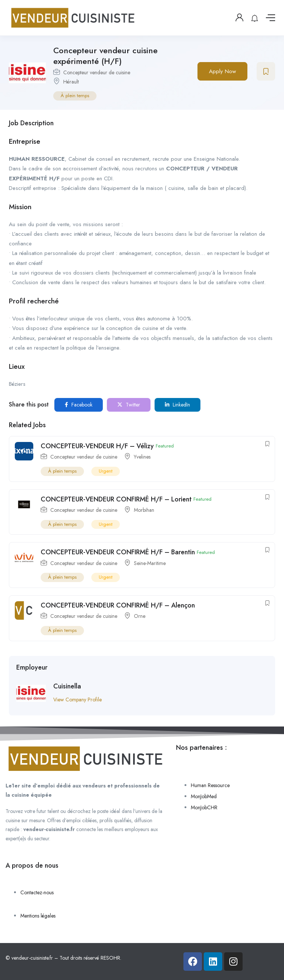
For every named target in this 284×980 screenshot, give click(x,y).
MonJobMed (204, 796)
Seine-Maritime (150, 563)
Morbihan (144, 510)
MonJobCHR (204, 807)
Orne (140, 616)
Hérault (71, 82)
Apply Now (222, 71)
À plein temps (75, 96)
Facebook (79, 405)
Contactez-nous (37, 892)
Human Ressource (210, 785)
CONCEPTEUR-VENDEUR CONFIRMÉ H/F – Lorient (116, 499)
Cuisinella (67, 686)
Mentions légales (38, 916)
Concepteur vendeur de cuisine (97, 72)
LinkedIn (177, 405)
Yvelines (142, 457)
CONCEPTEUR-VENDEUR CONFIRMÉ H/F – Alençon (118, 605)
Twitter (129, 405)
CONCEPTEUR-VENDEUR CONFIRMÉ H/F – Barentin (118, 552)
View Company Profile (77, 700)
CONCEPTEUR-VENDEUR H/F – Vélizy (97, 446)
